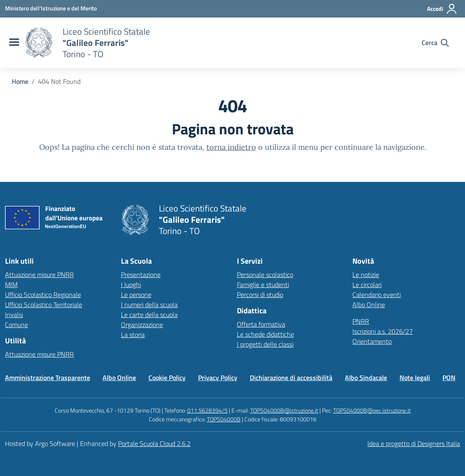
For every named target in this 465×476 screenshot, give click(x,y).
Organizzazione (142, 325)
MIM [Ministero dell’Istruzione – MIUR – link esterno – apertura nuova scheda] (11, 285)
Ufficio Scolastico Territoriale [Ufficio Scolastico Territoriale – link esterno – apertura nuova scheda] (44, 305)
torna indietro (231, 147)
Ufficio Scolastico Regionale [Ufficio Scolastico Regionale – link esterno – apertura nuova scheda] (43, 295)
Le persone (136, 295)
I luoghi (131, 285)
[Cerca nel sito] (435, 43)
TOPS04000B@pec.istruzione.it (372, 410)
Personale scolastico (265, 275)
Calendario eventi (377, 295)
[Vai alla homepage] (39, 43)
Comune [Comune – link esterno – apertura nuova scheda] (16, 325)
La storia (133, 335)
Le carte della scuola (149, 315)
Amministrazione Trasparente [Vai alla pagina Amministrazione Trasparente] (48, 378)
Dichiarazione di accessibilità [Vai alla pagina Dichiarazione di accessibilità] (291, 378)
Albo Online (369, 305)
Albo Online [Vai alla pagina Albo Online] (119, 378)
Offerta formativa (261, 324)
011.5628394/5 (207, 410)
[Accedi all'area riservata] (442, 9)
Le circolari (367, 285)
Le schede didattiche (265, 334)
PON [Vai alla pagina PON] (449, 378)
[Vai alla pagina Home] (20, 81)
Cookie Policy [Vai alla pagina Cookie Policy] (167, 378)
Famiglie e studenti (263, 285)
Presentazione (141, 275)
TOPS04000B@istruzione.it (284, 410)
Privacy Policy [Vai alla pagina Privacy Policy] (218, 378)
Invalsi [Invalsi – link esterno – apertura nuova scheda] (14, 315)
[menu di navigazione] (13, 43)
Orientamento (372, 341)
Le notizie (366, 275)
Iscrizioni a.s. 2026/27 (383, 331)
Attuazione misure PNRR (39, 275)
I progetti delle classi (265, 344)
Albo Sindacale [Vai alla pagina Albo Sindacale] (366, 378)
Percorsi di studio (260, 295)
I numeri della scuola (149, 305)
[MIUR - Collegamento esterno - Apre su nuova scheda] (51, 8)
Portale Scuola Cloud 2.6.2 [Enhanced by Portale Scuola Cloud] (154, 443)
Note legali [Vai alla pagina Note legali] (415, 378)
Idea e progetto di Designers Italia (414, 443)
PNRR (361, 321)
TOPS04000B (224, 419)
